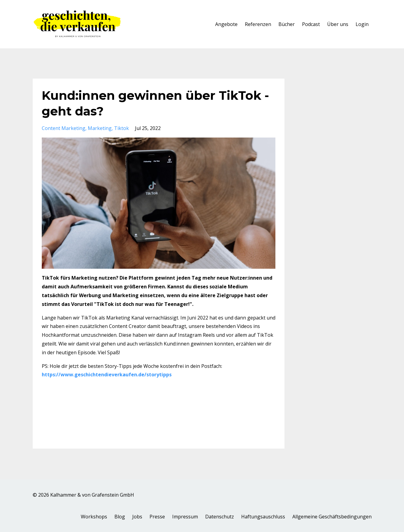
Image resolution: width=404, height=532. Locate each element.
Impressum (185, 517)
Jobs (137, 517)
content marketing (64, 128)
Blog (120, 517)
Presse (157, 517)
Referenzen (258, 24)
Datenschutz (220, 517)
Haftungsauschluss (263, 517)
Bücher (287, 24)
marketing (100, 128)
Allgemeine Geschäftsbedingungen (332, 517)
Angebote (226, 24)
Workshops (94, 517)
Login (362, 24)
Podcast (311, 24)
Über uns (338, 24)
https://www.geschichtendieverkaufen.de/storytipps (107, 375)
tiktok (122, 128)
